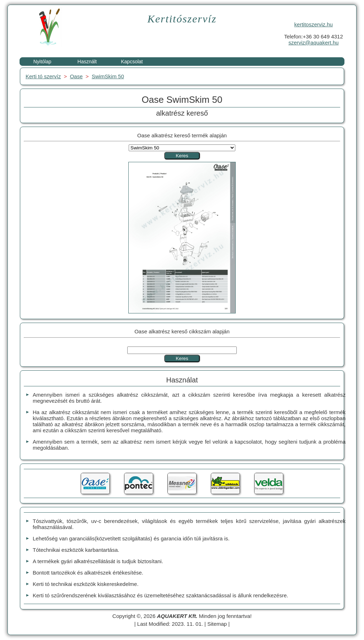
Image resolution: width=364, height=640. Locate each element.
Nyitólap (42, 62)
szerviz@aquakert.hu (313, 43)
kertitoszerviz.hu (314, 24)
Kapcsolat (132, 62)
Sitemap (217, 624)
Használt (87, 62)
